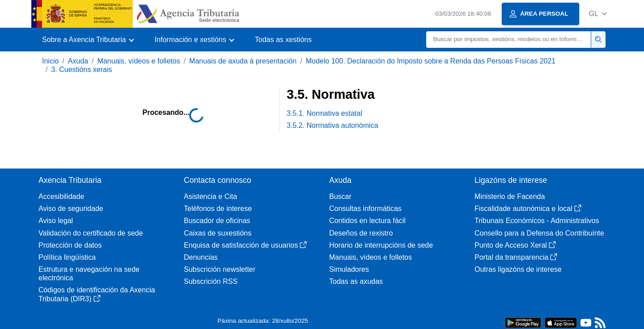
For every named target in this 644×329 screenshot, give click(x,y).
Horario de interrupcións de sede (381, 245)
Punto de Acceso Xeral (515, 245)
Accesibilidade (61, 196)
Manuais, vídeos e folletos (139, 61)
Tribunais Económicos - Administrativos (537, 221)
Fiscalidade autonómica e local (528, 209)
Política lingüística (67, 257)
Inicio (50, 61)
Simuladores (349, 269)
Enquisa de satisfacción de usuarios (245, 245)
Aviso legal (56, 221)
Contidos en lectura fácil (367, 221)
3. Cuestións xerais (81, 70)
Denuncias (201, 257)
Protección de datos (70, 245)
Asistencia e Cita (210, 196)
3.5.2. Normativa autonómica (333, 125)
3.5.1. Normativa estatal (324, 113)
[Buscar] (509, 40)
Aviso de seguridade (71, 209)
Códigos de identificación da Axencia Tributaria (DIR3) (97, 294)
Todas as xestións (283, 40)
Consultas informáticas (365, 209)
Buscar (340, 196)
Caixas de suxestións (218, 233)
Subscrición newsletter (220, 269)
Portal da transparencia (516, 257)
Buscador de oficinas (217, 221)
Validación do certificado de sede (91, 233)
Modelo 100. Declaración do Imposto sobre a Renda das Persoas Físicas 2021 (431, 61)
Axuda (78, 61)
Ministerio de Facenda (510, 196)
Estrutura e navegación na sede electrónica (89, 274)
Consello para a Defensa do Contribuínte (539, 233)
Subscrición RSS (211, 281)
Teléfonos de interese (218, 209)
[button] (598, 14)
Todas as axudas (356, 281)
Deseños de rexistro (361, 233)
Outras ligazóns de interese (518, 269)
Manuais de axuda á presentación (243, 61)
